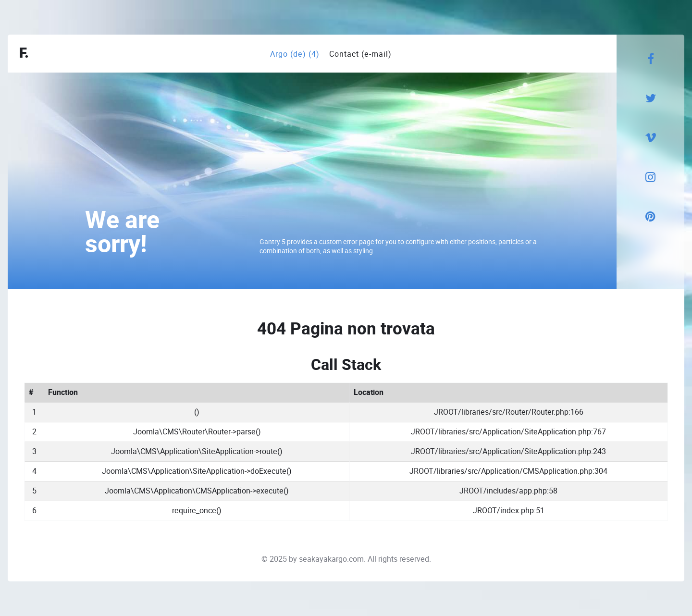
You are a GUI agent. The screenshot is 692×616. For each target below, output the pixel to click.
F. (24, 54)
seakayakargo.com (331, 559)
